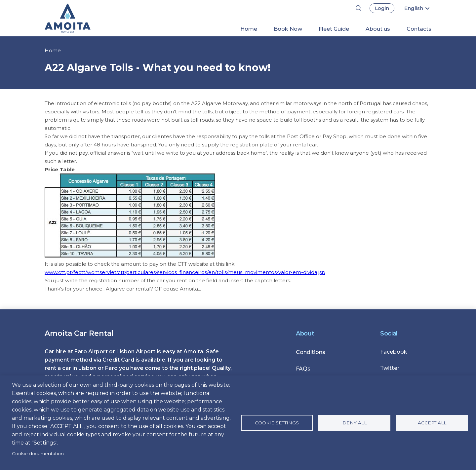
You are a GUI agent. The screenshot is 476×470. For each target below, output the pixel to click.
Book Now (288, 29)
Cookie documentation (38, 453)
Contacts (419, 29)
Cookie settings (277, 423)
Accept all (432, 423)
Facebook (394, 352)
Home (249, 29)
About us (378, 29)
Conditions (311, 352)
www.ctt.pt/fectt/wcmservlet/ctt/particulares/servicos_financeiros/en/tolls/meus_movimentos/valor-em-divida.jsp (185, 272)
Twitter (390, 368)
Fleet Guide (334, 29)
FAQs (303, 369)
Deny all (355, 423)
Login (382, 8)
